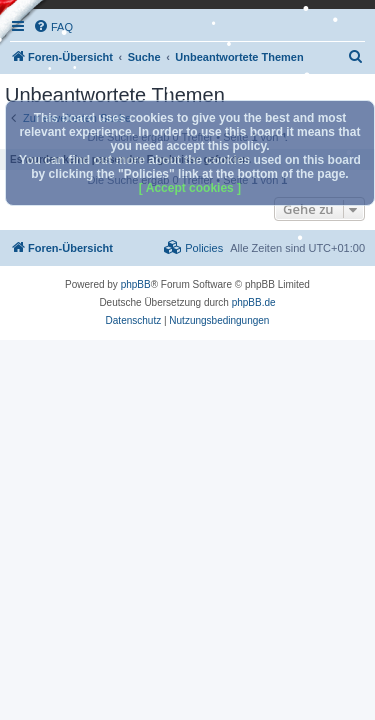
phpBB (136, 284)
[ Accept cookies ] (190, 188)
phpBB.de (254, 302)
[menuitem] (356, 57)
